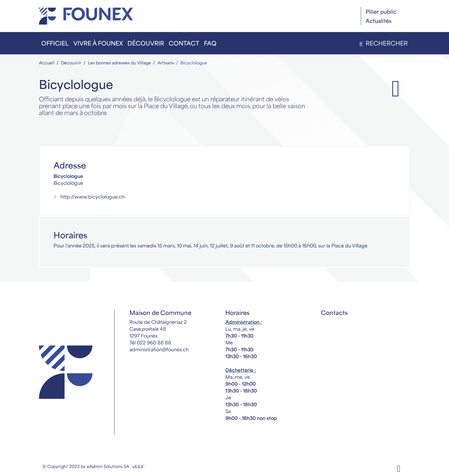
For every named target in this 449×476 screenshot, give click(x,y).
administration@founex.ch (159, 349)
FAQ (210, 43)
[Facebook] (399, 468)
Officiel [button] (55, 43)
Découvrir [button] (146, 43)
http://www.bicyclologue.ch (89, 197)
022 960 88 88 (154, 342)
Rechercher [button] (382, 43)
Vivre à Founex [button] (98, 43)
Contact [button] (184, 43)
